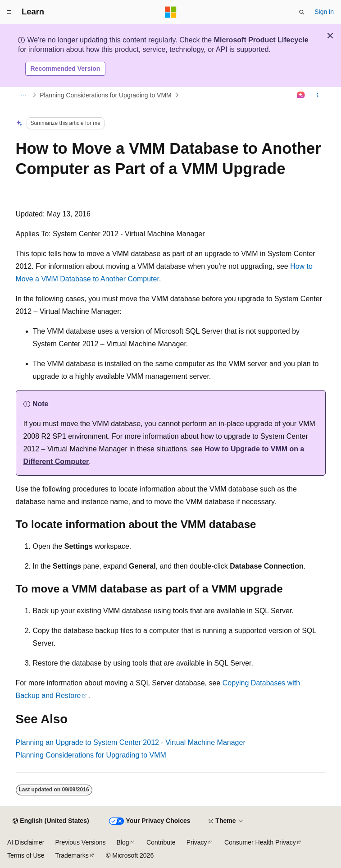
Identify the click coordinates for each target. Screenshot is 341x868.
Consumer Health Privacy (260, 842)
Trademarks (72, 855)
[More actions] (317, 95)
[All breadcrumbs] (24, 95)
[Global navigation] (9, 12)
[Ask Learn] (301, 95)
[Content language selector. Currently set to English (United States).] (51, 821)
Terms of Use (26, 855)
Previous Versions (80, 842)
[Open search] (302, 12)
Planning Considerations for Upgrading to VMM (106, 95)
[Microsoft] (171, 12)
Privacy (197, 842)
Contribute (161, 842)
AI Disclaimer (26, 842)
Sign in (324, 12)
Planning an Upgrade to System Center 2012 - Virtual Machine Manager (131, 742)
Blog (123, 842)
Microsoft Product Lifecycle (261, 40)
